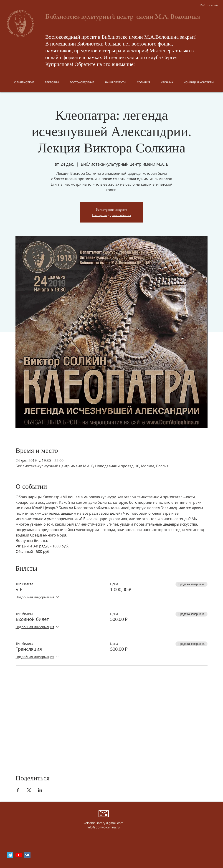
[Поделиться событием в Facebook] (18, 790)
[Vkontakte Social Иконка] (27, 855)
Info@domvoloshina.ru (104, 827)
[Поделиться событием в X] (29, 790)
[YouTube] (19, 855)
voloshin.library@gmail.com (104, 823)
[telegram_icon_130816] (10, 855)
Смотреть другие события (112, 215)
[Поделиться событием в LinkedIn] (40, 790)
